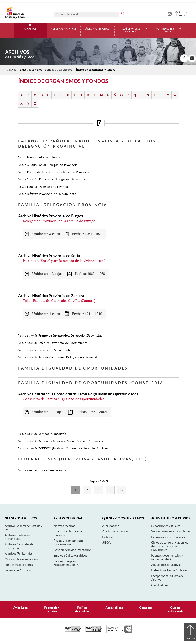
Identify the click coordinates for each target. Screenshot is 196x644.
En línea (107, 537)
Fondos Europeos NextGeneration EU (67, 563)
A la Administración (115, 531)
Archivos (30, 29)
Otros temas (183, 14)
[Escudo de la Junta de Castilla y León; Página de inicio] (15, 18)
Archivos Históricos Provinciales (18, 537)
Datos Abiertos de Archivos (169, 570)
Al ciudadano (111, 526)
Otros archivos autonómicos (23, 559)
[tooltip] (170, 13)
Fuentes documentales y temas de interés (167, 557)
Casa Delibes (160, 585)
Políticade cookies (82, 609)
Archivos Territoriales (19, 553)
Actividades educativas (166, 565)
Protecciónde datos (52, 609)
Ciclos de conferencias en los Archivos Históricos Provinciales (170, 546)
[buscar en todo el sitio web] (123, 13)
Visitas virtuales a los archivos (171, 531)
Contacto (146, 608)
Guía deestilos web (175, 609)
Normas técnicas (64, 526)
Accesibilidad (114, 608)
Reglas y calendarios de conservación (68, 542)
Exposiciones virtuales (166, 526)
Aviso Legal (21, 608)
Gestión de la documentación (72, 550)
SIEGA (107, 542)
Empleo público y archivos (70, 555)
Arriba (190, 638)
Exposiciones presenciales (168, 537)
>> (123, 490)
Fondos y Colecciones (59, 70)
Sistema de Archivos (18, 570)
